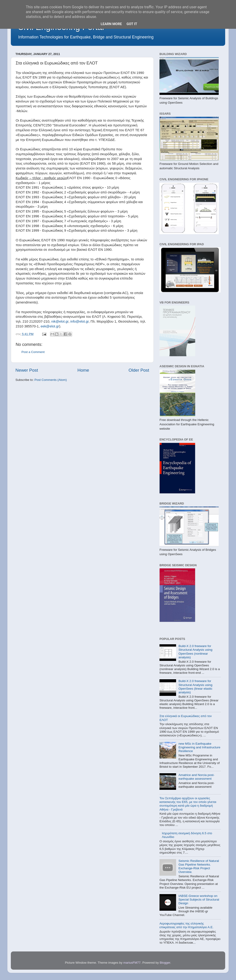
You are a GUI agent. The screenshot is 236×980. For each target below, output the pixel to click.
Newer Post (27, 370)
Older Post (139, 370)
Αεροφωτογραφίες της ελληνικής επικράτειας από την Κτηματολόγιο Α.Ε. (186, 925)
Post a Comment (33, 352)
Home (83, 370)
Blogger (165, 963)
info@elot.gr (79, 321)
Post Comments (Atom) (51, 380)
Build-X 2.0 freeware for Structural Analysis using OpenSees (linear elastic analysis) (195, 687)
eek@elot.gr (50, 326)
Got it (132, 24)
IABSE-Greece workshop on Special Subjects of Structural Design (199, 900)
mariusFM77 (132, 963)
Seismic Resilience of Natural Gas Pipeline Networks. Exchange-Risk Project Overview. (199, 866)
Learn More (111, 24)
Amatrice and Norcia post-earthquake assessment (196, 777)
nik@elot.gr (60, 321)
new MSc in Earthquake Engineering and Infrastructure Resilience (199, 747)
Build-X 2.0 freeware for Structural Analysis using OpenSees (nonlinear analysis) (195, 652)
